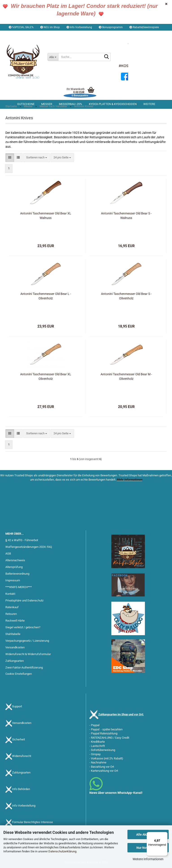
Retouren (11, 614)
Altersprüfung (14, 567)
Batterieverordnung (17, 574)
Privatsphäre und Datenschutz (24, 600)
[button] (18, 34)
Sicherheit (18, 740)
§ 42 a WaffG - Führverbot (22, 540)
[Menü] (165, 835)
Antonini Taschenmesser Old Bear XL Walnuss (46, 216)
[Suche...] (53, 57)
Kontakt (10, 594)
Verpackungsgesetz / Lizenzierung (27, 641)
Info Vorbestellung (79, 27)
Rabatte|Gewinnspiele (144, 27)
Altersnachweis (15, 560)
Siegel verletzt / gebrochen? (23, 627)
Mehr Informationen (129, 480)
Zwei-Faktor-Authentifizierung (24, 667)
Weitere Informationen (148, 859)
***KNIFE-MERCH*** (19, 587)
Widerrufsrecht (22, 756)
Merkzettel (68, 34)
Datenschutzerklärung (62, 851)
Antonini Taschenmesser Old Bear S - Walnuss (126, 216)
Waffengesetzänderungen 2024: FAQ (29, 547)
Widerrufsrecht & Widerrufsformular (28, 654)
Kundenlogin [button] (44, 34)
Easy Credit (122, 738)
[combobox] (37, 158)
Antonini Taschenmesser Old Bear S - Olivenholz (126, 296)
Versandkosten (15, 647)
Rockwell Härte (15, 621)
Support (17, 707)
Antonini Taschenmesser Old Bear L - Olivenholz (46, 296)
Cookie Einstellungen (19, 674)
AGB (8, 554)
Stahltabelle (13, 634)
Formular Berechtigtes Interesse (32, 822)
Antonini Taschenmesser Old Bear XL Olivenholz (46, 376)
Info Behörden (21, 789)
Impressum (13, 580)
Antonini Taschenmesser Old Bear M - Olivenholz (126, 376)
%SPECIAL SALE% (21, 27)
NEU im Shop (50, 27)
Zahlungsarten (15, 661)
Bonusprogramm (111, 27)
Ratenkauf (12, 607)
